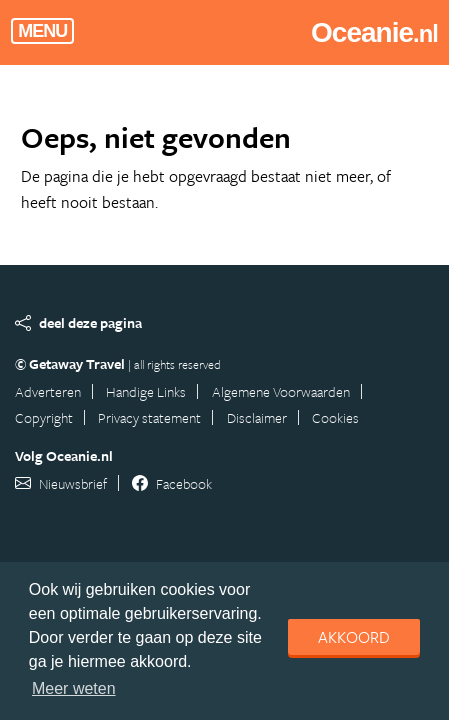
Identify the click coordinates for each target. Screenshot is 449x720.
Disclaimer (257, 417)
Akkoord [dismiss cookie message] (354, 637)
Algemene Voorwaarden (281, 391)
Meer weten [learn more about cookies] (74, 688)
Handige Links (146, 391)
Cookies (335, 417)
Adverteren (48, 391)
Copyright (44, 417)
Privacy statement (149, 417)
